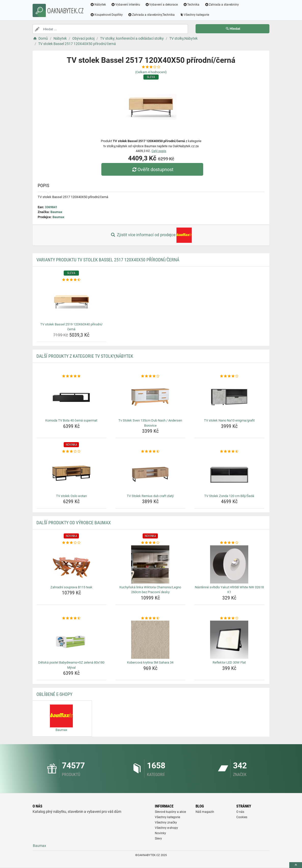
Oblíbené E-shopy (54, 694)
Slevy (158, 839)
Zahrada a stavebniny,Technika (151, 15)
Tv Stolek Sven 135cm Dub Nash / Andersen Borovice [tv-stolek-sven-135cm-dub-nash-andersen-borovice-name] (150, 423)
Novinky (160, 833)
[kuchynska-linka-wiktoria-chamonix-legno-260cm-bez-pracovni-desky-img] (150, 564)
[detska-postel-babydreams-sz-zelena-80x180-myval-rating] (71, 618)
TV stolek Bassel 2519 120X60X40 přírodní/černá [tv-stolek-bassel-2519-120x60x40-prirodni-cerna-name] (71, 327)
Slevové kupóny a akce (170, 812)
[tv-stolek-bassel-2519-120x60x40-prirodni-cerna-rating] (71, 280)
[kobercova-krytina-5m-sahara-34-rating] (150, 618)
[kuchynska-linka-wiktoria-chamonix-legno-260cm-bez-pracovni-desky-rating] (150, 543)
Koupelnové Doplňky (106, 15)
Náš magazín (205, 812)
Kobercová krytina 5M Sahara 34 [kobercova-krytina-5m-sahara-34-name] (150, 662)
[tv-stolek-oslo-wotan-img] (71, 473)
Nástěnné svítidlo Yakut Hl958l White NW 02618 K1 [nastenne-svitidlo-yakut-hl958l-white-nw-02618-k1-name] (229, 590)
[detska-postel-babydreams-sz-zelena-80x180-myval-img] (71, 640)
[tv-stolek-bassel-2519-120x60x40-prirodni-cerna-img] (71, 302)
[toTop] (296, 865)
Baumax (56, 212)
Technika (191, 5)
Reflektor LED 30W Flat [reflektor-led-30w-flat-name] (229, 662)
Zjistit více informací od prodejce (151, 235)
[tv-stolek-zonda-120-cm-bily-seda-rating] (229, 452)
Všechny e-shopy (166, 828)
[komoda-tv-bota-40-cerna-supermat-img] (71, 398)
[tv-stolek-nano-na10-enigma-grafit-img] (229, 398)
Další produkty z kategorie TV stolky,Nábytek (85, 356)
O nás (240, 812)
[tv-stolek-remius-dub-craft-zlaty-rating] (150, 452)
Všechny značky (166, 822)
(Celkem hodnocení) (151, 72)
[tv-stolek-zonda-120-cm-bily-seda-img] (229, 473)
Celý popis (159, 151)
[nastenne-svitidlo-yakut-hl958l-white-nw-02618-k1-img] (229, 564)
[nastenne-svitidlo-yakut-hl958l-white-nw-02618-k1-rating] (229, 543)
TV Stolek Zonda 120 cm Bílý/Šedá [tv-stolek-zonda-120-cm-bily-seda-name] (229, 496)
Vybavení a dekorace (162, 5)
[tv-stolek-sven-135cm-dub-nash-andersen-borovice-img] (150, 398)
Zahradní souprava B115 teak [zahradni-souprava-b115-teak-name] (71, 587)
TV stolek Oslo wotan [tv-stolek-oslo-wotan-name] (71, 496)
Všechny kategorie (195, 15)
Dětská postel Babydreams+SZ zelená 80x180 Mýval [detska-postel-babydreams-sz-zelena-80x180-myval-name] (71, 665)
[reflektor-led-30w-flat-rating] (229, 618)
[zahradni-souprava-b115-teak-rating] (71, 543)
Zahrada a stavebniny (222, 5)
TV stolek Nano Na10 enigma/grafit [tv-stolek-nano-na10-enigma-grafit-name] (229, 420)
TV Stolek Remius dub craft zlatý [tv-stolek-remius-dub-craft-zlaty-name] (150, 496)
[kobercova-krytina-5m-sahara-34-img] (150, 640)
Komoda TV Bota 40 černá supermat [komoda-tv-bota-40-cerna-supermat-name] (71, 420)
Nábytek (98, 5)
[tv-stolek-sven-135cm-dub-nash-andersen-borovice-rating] (150, 376)
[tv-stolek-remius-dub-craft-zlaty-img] (150, 473)
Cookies (242, 817)
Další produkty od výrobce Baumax (74, 523)
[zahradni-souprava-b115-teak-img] (71, 564)
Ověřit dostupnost (152, 169)
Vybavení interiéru (126, 5)
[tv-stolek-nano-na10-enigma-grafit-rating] (229, 376)
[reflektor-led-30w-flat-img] (229, 640)
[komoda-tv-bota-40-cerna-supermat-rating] (71, 376)
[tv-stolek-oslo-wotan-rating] (71, 452)
